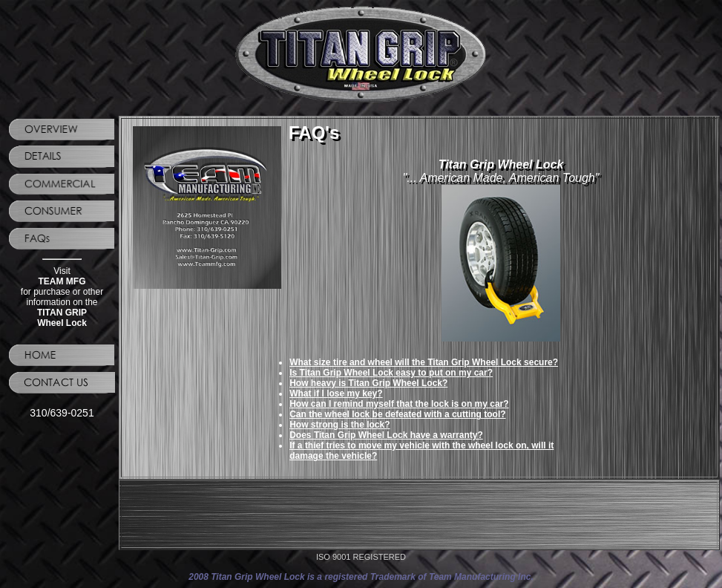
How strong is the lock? (339, 425)
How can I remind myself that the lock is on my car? (399, 404)
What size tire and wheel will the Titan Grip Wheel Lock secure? (424, 362)
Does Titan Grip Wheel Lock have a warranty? (386, 435)
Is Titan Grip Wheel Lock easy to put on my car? (391, 373)
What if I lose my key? (336, 393)
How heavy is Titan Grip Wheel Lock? (368, 383)
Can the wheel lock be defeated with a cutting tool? (397, 414)
